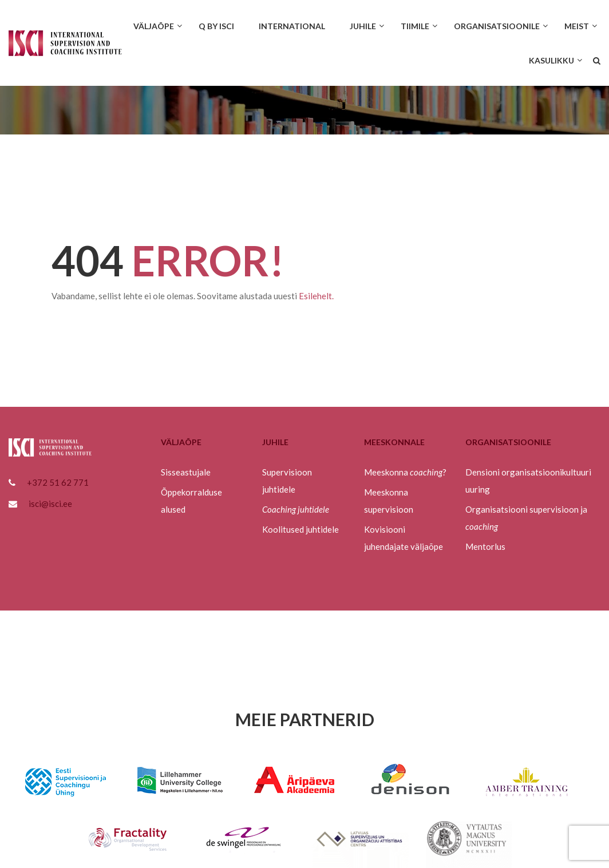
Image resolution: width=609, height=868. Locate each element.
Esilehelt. (316, 296)
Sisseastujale (186, 472)
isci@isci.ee (50, 504)
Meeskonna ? (405, 472)
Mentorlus (485, 546)
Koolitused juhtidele (300, 529)
